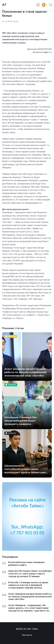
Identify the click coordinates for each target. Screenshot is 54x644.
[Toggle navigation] (38, 5)
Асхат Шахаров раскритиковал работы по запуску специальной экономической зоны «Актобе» (25, 372)
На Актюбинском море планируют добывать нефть (27, 564)
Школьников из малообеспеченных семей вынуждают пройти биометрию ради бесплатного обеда (25, 471)
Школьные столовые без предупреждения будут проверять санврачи (21, 421)
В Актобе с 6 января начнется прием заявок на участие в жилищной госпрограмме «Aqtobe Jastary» (28, 585)
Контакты (27, 635)
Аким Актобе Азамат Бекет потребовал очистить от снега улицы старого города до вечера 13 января (30, 574)
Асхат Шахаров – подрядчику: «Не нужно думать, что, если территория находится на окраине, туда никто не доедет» (29, 608)
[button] (50, 5)
